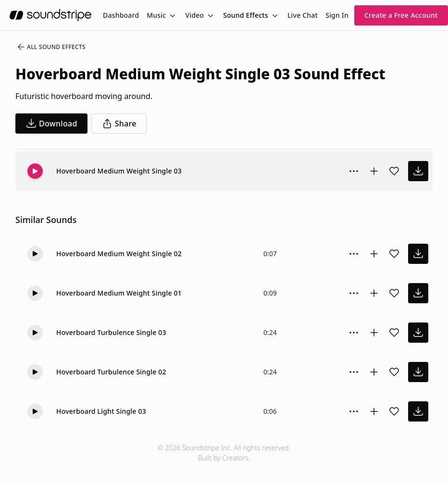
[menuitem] (121, 15)
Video (194, 15)
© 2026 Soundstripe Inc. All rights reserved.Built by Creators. (224, 453)
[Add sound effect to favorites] (394, 171)
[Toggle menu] (172, 15)
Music (156, 15)
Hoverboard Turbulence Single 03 (111, 332)
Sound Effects (246, 15)
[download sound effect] (418, 171)
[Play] (35, 171)
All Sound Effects (51, 47)
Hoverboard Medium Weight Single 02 (119, 254)
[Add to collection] (374, 171)
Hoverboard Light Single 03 (101, 411)
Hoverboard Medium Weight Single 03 (119, 171)
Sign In (337, 15)
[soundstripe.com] (50, 15)
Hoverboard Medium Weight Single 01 (119, 293)
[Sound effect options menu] (354, 171)
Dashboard (121, 15)
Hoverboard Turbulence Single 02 (111, 372)
